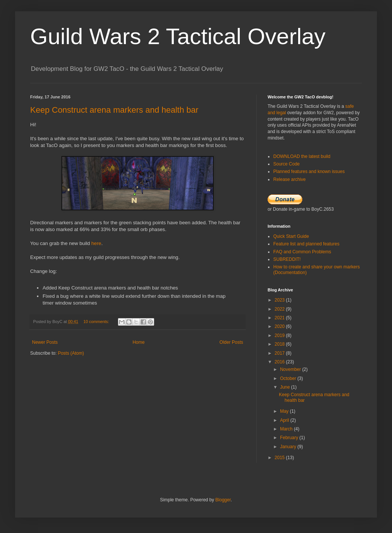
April (285, 420)
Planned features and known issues (309, 172)
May (285, 411)
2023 (280, 300)
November (291, 369)
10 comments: (97, 322)
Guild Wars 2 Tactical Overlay (178, 36)
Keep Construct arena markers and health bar (114, 110)
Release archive (289, 179)
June (286, 387)
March (287, 429)
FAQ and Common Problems (302, 252)
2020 (280, 326)
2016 (280, 362)
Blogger (223, 500)
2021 (280, 318)
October (289, 378)
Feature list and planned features (306, 244)
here (96, 243)
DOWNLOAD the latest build (302, 156)
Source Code (286, 164)
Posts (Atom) (71, 353)
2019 (280, 335)
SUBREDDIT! (287, 259)
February (290, 438)
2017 (280, 353)
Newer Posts (45, 342)
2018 (280, 344)
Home (139, 342)
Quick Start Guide (291, 236)
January (289, 447)
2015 (280, 458)
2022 (280, 309)
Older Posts (231, 342)
